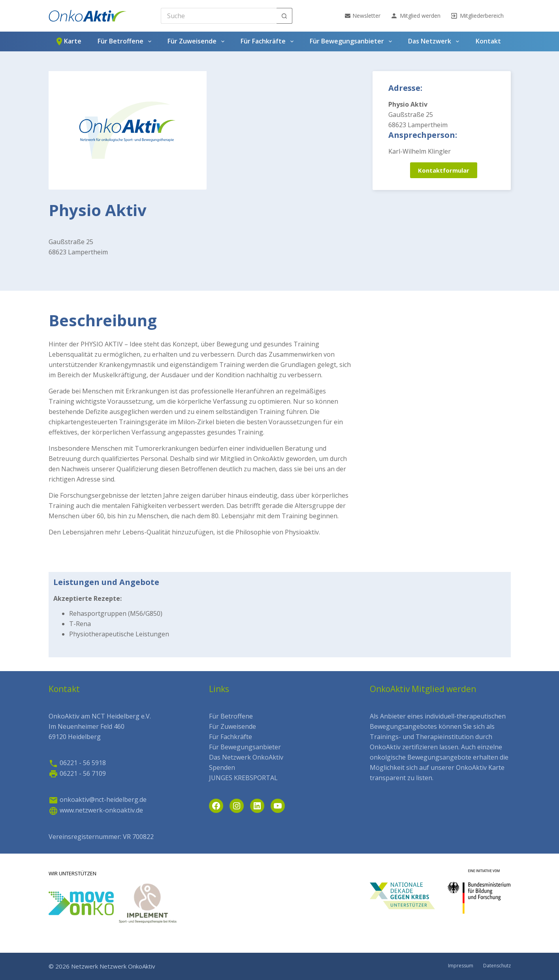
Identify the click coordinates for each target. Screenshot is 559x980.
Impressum (461, 966)
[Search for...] (219, 16)
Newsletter (363, 16)
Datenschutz (497, 966)
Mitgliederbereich (477, 16)
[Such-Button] (284, 16)
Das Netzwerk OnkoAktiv (246, 757)
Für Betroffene (126, 41)
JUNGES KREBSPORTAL (243, 778)
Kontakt (488, 41)
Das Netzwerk (435, 41)
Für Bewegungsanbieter (352, 41)
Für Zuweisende (197, 41)
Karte (68, 41)
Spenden (222, 767)
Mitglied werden (415, 16)
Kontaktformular (444, 170)
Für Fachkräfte (268, 41)
